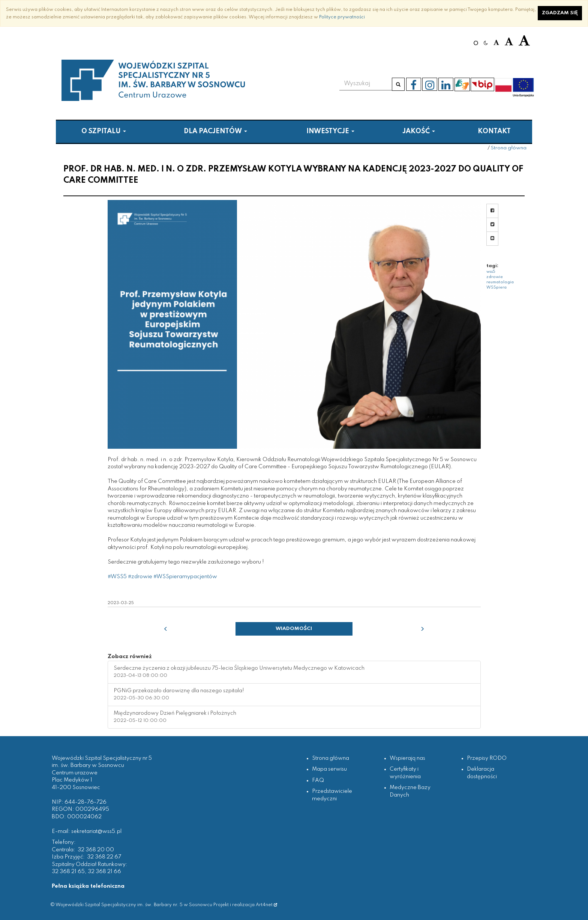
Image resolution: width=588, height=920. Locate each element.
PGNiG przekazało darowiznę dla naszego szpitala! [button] (179, 695)
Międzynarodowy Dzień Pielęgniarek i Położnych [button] (175, 717)
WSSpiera (496, 287)
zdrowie (495, 277)
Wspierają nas (407, 758)
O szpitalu (104, 131)
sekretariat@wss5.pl (96, 831)
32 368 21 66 (104, 872)
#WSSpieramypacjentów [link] (185, 577)
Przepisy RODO (487, 758)
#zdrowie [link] (140, 577)
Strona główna (509, 148)
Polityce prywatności (342, 17)
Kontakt (494, 131)
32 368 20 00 (96, 850)
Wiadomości (294, 629)
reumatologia (500, 282)
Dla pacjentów (215, 131)
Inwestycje (330, 131)
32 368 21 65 (68, 872)
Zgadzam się (560, 13)
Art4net (266, 905)
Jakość (419, 131)
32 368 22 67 (104, 857)
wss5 (491, 272)
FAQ (318, 780)
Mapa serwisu (329, 769)
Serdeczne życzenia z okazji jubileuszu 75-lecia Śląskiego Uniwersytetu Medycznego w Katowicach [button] (239, 672)
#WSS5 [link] (117, 577)
